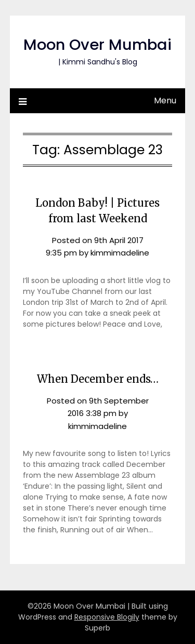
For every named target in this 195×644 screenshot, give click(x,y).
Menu (165, 100)
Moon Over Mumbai (97, 45)
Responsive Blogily (107, 617)
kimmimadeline (120, 253)
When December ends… (98, 379)
